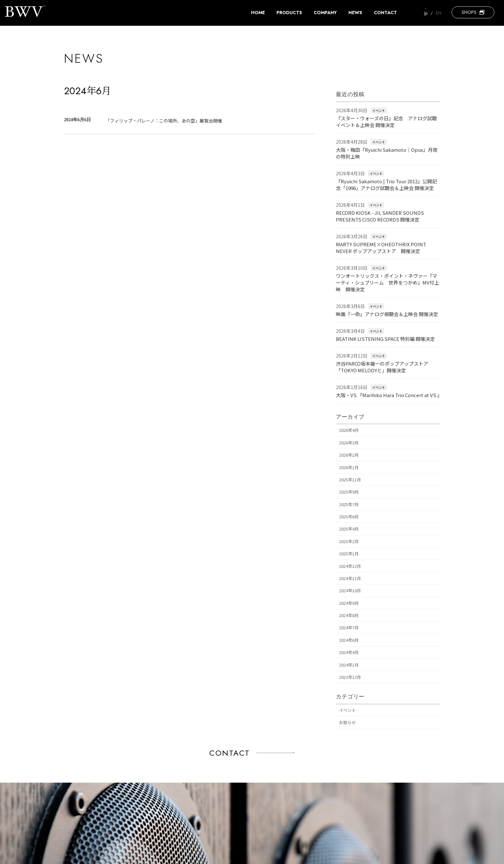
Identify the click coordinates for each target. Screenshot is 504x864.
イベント (379, 110)
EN (439, 13)
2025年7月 (349, 504)
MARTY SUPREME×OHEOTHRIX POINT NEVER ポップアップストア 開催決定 (381, 248)
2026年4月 (349, 430)
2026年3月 (349, 443)
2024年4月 (349, 652)
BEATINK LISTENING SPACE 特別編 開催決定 (385, 339)
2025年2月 (349, 541)
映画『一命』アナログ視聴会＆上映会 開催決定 (387, 314)
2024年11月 (350, 578)
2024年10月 (350, 591)
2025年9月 (349, 492)
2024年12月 (350, 566)
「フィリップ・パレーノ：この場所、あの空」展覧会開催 (164, 121)
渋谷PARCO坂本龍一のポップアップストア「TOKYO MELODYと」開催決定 (382, 367)
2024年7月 (349, 628)
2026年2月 (349, 455)
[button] (473, 12)
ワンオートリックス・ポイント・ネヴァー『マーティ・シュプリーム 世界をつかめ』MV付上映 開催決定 (387, 282)
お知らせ (347, 722)
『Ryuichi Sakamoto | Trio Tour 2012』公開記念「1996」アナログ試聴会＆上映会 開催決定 (386, 185)
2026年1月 (349, 467)
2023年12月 (350, 677)
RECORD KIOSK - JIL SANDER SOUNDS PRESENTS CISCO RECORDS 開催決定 (380, 216)
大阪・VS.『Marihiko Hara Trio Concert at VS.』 (389, 395)
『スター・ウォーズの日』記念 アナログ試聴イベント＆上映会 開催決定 (386, 122)
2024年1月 (349, 665)
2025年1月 (349, 554)
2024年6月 (349, 640)
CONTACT (230, 753)
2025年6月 (349, 517)
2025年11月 (350, 480)
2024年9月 (349, 603)
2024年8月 (349, 615)
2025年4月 (349, 529)
